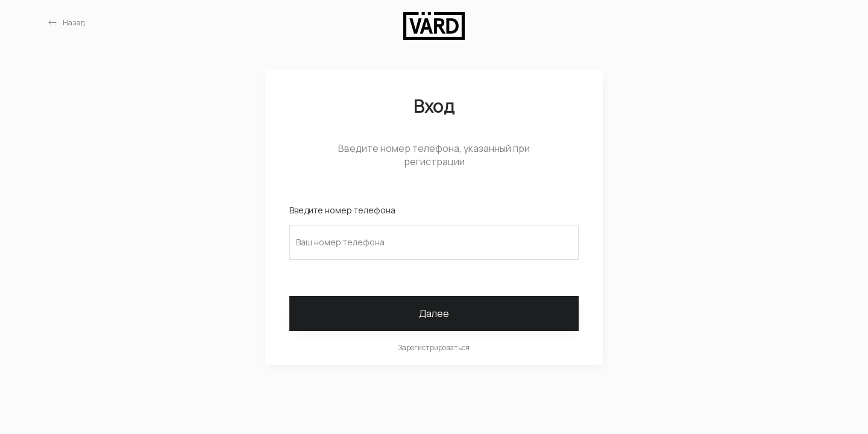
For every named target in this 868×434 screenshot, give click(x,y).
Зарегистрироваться (434, 348)
